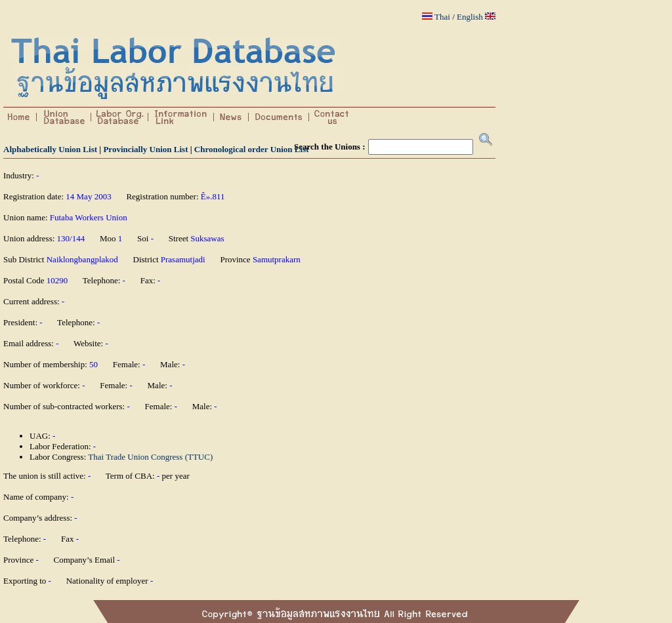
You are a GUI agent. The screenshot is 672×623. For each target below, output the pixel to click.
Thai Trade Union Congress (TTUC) (150, 457)
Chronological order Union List (252, 149)
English (470, 17)
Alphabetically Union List (50, 149)
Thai (442, 17)
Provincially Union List (145, 149)
